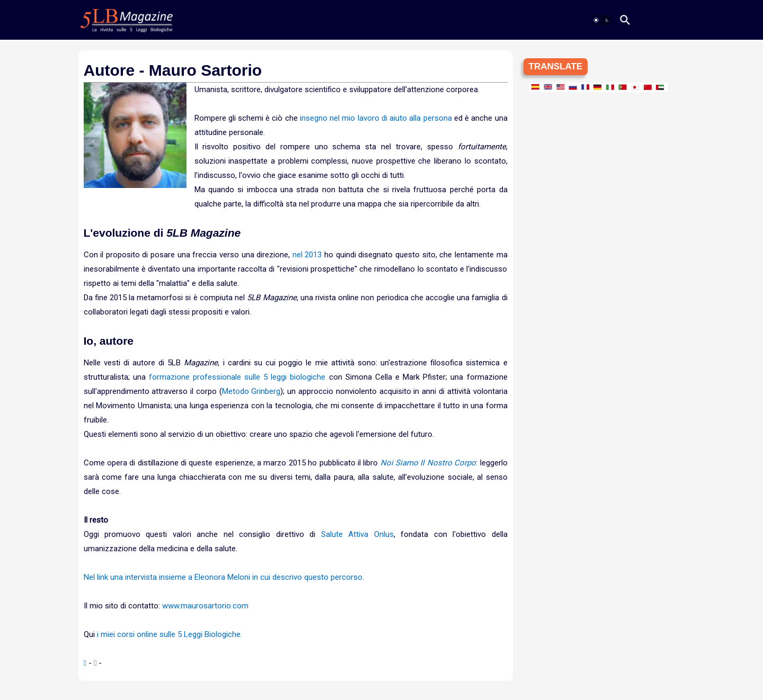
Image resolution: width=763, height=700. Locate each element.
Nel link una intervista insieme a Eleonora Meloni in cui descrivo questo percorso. (224, 577)
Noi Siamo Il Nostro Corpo (428, 463)
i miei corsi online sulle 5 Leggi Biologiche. (170, 634)
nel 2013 (307, 255)
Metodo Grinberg (251, 391)
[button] (601, 20)
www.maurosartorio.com (205, 606)
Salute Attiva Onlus (357, 534)
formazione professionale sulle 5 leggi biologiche (237, 377)
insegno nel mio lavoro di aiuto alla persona (376, 118)
